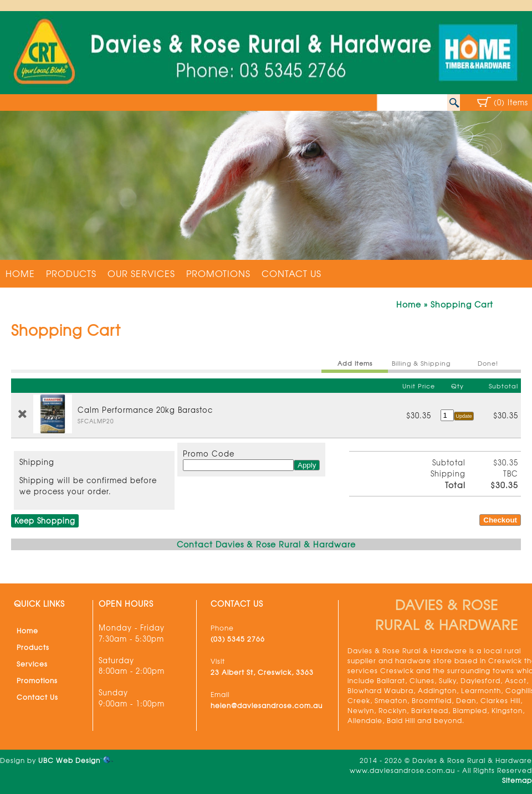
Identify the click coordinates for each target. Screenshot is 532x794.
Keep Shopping (45, 521)
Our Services (141, 273)
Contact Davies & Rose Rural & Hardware (266, 544)
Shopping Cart (462, 304)
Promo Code (209, 454)
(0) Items (511, 102)
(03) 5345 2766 (238, 639)
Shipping (37, 462)
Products (71, 273)
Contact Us (291, 273)
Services (32, 664)
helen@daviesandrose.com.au (267, 705)
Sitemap (517, 780)
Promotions (218, 273)
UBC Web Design (69, 760)
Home (20, 273)
